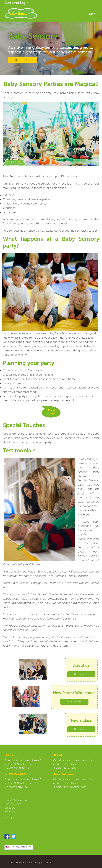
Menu (93, 14)
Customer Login (16, 3)
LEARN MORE (81, 674)
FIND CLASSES (23, 60)
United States (16, 847)
